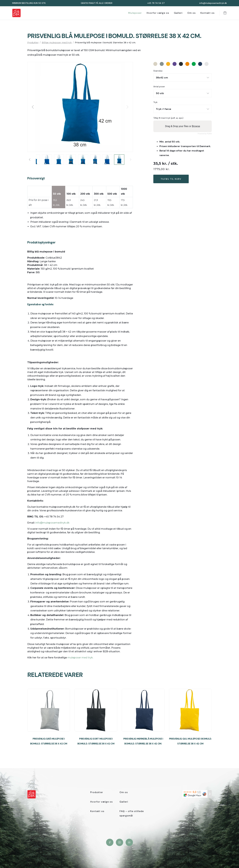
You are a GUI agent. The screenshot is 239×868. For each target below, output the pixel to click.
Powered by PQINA (205, 134)
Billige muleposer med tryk (57, 43)
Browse (196, 126)
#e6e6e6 (207, 64)
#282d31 (181, 64)
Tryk (155, 102)
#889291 (162, 64)
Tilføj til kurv (171, 179)
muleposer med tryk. (80, 658)
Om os (191, 13)
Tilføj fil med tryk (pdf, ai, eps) (168, 118)
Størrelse (158, 71)
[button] (33, 107)
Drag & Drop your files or (183, 126)
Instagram (120, 842)
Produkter (33, 43)
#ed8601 (187, 64)
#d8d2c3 (155, 64)
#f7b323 (168, 64)
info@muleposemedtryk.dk (52, 523)
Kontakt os (207, 13)
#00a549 (194, 64)
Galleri (178, 13)
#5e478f (175, 64)
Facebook (110, 842)
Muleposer (135, 13)
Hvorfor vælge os (158, 13)
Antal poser (159, 87)
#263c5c (200, 64)
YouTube (129, 842)
